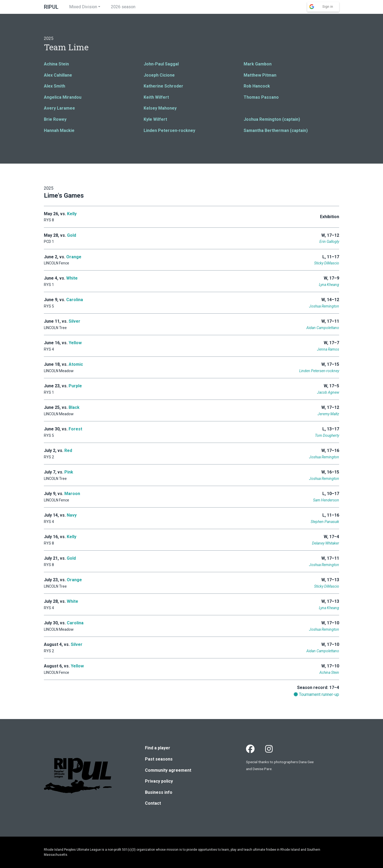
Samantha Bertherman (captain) (276, 130)
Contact (153, 803)
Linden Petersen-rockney (169, 130)
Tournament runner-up (316, 694)
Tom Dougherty (327, 435)
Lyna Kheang (329, 285)
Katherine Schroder (163, 86)
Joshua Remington (324, 306)
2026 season (123, 7)
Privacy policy (159, 781)
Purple (75, 386)
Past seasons (159, 759)
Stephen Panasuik (325, 522)
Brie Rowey (55, 119)
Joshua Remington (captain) (272, 119)
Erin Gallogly (329, 242)
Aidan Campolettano (323, 328)
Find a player (158, 748)
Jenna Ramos (328, 349)
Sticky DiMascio (327, 263)
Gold (72, 235)
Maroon (72, 494)
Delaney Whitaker (326, 543)
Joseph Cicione (159, 75)
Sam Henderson (326, 500)
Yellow (75, 343)
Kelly (72, 214)
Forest (75, 429)
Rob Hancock (257, 86)
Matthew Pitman (260, 75)
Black (74, 407)
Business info (159, 792)
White (72, 278)
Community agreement (168, 770)
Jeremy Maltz (328, 414)
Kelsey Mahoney (160, 108)
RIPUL (51, 7)
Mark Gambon (258, 64)
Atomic (76, 364)
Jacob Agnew (328, 392)
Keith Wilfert (156, 97)
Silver (74, 321)
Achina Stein (56, 64)
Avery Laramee (59, 108)
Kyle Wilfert (155, 119)
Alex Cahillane (58, 75)
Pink (69, 472)
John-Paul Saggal (161, 64)
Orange (74, 257)
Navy (72, 515)
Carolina (75, 300)
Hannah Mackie (59, 130)
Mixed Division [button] (83, 7)
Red (68, 450)
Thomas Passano (261, 97)
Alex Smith (55, 86)
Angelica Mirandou (63, 97)
